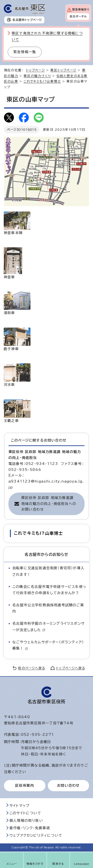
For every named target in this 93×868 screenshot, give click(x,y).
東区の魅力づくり (37, 76)
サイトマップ (19, 806)
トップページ (35, 70)
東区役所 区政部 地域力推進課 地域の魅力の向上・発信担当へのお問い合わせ (49, 504)
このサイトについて (25, 813)
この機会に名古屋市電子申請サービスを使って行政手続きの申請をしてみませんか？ (49, 590)
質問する (58, 864)
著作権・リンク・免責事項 (30, 828)
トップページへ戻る (71, 668)
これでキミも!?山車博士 (42, 81)
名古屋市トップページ (27, 20)
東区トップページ (63, 70)
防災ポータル (78, 16)
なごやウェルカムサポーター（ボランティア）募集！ (48, 645)
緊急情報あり (81, 9)
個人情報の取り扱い (26, 821)
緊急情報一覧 (25, 52)
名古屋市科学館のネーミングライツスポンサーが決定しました (48, 627)
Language (81, 864)
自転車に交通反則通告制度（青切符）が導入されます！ (48, 571)
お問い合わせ (68, 785)
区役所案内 (25, 785)
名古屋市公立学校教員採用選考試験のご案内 (48, 608)
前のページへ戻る (32, 668)
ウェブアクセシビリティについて (36, 835)
